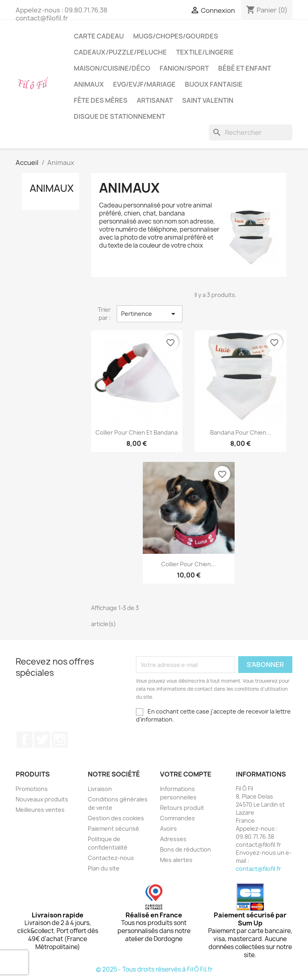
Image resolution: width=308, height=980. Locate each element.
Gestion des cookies (116, 818)
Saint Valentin (208, 100)
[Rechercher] (251, 132)
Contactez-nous (111, 858)
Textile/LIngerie (205, 52)
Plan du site (104, 868)
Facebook (24, 740)
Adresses (173, 839)
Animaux (89, 84)
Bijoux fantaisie (214, 84)
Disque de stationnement (120, 116)
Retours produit (182, 808)
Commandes (177, 818)
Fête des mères (101, 100)
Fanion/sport (184, 68)
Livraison (100, 789)
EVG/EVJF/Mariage (144, 84)
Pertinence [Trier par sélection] (150, 314)
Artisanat (155, 100)
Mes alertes (176, 860)
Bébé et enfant (245, 68)
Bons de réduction (185, 849)
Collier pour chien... (188, 564)
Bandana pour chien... (241, 432)
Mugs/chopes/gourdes (176, 36)
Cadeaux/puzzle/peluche (120, 52)
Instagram (60, 740)
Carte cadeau (99, 36)
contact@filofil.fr (258, 869)
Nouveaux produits (42, 799)
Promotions (32, 789)
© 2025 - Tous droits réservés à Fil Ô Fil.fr (154, 969)
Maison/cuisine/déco (112, 68)
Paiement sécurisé (113, 829)
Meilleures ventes (40, 810)
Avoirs (168, 829)
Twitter (42, 740)
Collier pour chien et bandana (137, 432)
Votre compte (186, 774)
